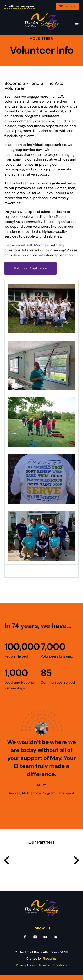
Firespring (50, 964)
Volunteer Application (31, 274)
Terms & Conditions (53, 971)
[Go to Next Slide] (76, 866)
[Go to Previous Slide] (7, 866)
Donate (67, 6)
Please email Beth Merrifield (27, 251)
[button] (77, 24)
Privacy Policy (26, 971)
